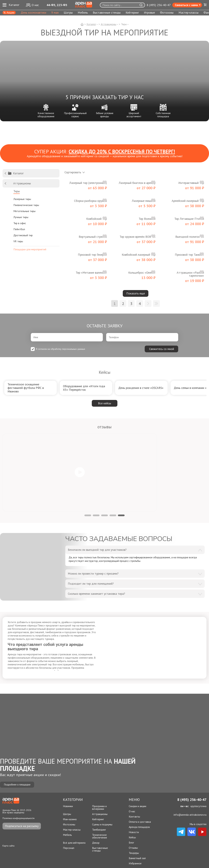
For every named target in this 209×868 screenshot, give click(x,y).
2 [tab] (96, 515)
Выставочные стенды (107, 13)
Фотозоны (167, 13)
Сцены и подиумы (102, 824)
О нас (132, 811)
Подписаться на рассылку (22, 826)
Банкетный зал (137, 858)
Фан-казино (70, 819)
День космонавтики (33, 13)
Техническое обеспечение (100, 836)
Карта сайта (8, 846)
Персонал (69, 848)
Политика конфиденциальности (19, 818)
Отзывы (133, 848)
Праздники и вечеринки (99, 807)
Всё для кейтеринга (74, 843)
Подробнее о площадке (19, 784)
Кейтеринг (132, 13)
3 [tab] (104, 515)
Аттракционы (100, 814)
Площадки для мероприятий (30, 249)
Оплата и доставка (140, 822)
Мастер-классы (188, 13)
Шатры (68, 13)
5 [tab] (121, 515)
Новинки (68, 806)
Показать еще (136, 293)
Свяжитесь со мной (162, 349)
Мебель (83, 13)
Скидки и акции (137, 806)
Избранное (135, 863)
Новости (134, 832)
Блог (131, 843)
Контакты (134, 816)
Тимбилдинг (99, 830)
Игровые (149, 13)
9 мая (55, 13)
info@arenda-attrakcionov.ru (190, 815)
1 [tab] (88, 515)
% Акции (9, 13)
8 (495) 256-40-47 (159, 5)
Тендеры (134, 853)
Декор (96, 843)
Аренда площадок (139, 827)
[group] (30, 388)
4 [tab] (113, 515)
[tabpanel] (80, 472)
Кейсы (132, 837)
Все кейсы (104, 403)
